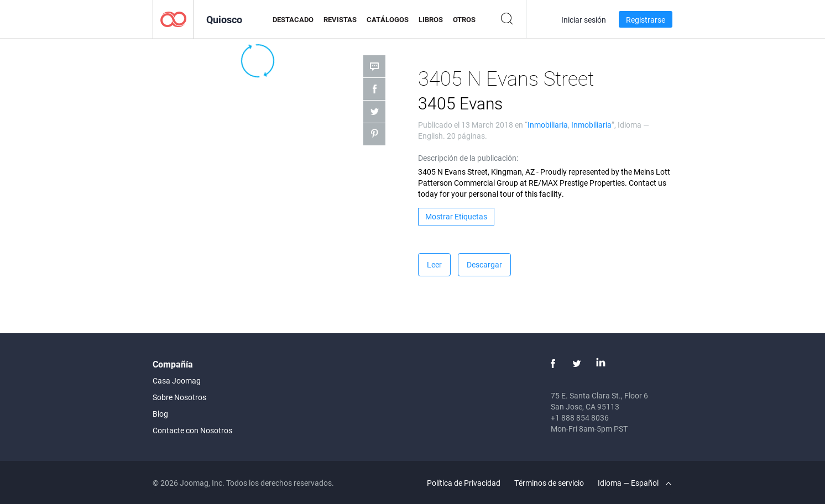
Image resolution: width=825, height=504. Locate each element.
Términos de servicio (549, 483)
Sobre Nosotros (179, 397)
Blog (160, 414)
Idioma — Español (635, 483)
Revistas (340, 19)
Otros (464, 19)
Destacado (293, 19)
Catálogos (388, 19)
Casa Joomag (177, 380)
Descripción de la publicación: (468, 158)
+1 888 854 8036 (580, 418)
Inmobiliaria (548, 125)
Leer (434, 264)
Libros (431, 19)
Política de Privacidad (464, 483)
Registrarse (646, 20)
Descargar (484, 264)
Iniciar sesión (584, 20)
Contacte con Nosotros (192, 430)
